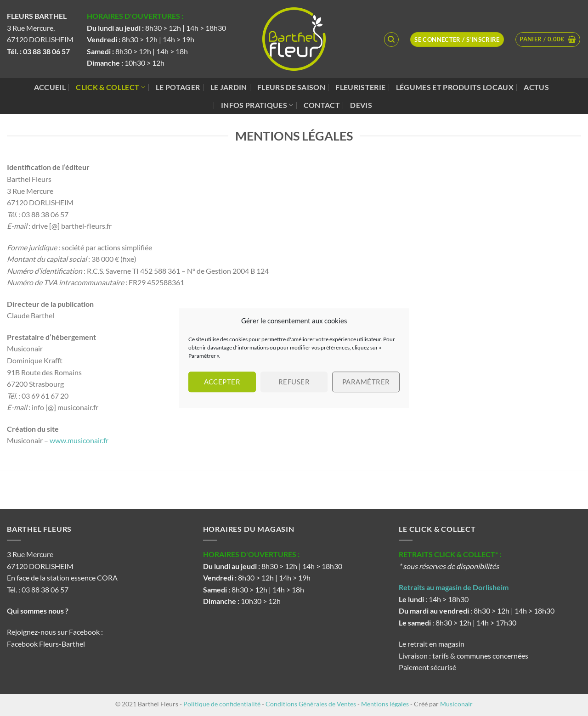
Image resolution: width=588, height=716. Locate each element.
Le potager (178, 87)
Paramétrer (366, 382)
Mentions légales (385, 704)
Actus (536, 87)
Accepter (222, 382)
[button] (548, 39)
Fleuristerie (360, 87)
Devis (361, 105)
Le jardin (229, 87)
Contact (322, 105)
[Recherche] (391, 39)
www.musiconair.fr (79, 440)
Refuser (294, 382)
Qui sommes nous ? (38, 611)
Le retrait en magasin (432, 644)
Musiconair (456, 704)
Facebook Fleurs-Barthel (46, 644)
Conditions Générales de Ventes (311, 704)
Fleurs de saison (291, 87)
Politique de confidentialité (222, 704)
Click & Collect (110, 87)
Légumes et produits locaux (455, 87)
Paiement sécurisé (427, 667)
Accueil (50, 87)
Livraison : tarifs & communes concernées (464, 656)
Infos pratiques (257, 105)
